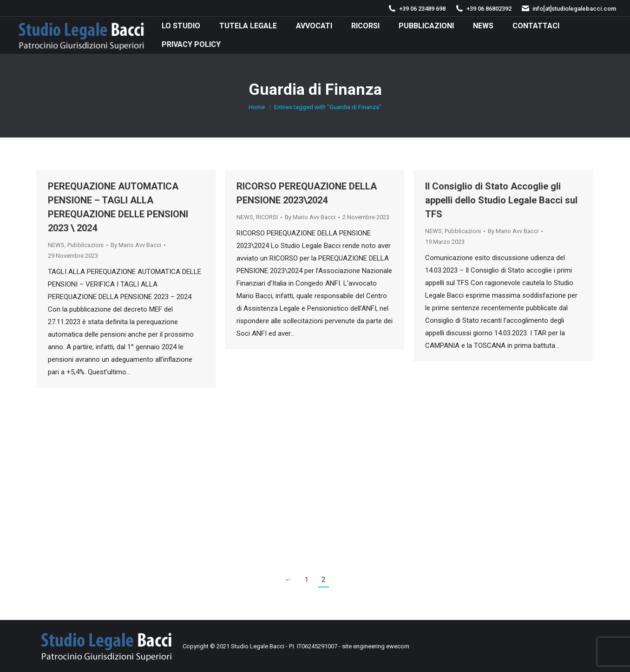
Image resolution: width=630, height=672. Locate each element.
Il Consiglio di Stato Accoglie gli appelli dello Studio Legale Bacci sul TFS (501, 200)
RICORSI (267, 217)
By (136, 245)
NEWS (56, 245)
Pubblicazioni (85, 245)
